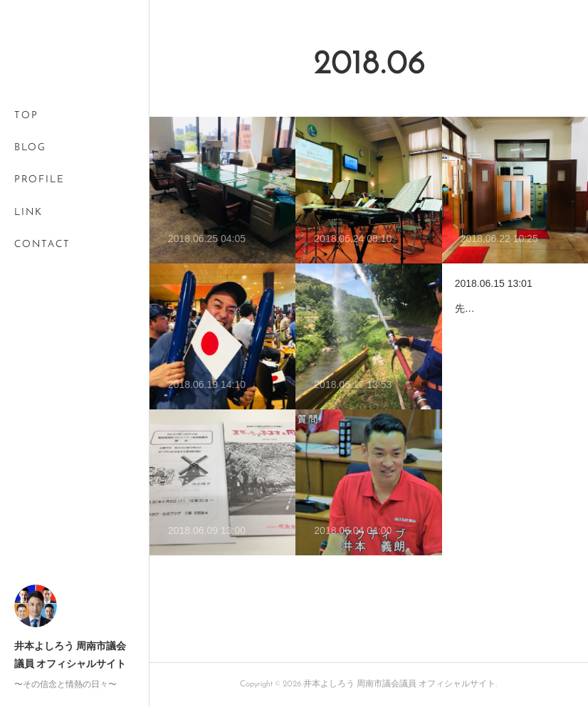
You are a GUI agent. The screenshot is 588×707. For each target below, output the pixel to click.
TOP (26, 116)
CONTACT (42, 245)
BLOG (30, 148)
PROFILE (40, 180)
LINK (28, 213)
